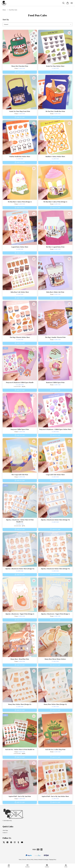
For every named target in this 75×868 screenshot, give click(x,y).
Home (4, 10)
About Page (5, 830)
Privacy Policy (30, 860)
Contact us (5, 833)
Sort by (6, 20)
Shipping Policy (53, 860)
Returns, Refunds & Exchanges (41, 860)
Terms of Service (23, 860)
